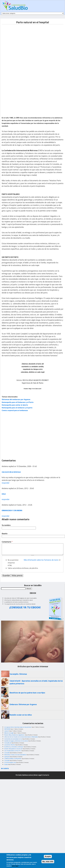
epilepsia (7, 757)
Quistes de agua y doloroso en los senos (16, 741)
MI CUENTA (5, 768)
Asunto (5, 534)
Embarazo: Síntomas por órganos (23, 704)
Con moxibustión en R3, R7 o (13, 751)
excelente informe (10, 745)
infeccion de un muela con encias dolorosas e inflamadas (21, 737)
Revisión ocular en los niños (21, 715)
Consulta (7, 753)
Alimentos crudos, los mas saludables (15, 755)
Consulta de (8, 743)
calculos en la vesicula (11, 472)
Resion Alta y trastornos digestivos (15, 735)
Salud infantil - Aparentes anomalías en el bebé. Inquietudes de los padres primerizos (36, 682)
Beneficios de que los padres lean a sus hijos (27, 693)
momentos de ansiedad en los (13, 739)
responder (6, 483)
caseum (7, 731)
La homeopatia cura (10, 762)
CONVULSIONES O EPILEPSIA (13, 759)
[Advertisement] (22, 46)
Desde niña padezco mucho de (13, 749)
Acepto (48, 856)
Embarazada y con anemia (12, 510)
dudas (6, 764)
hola (4, 494)
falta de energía (9, 733)
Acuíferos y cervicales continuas (14, 747)
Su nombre (6, 525)
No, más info (48, 862)
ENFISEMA (7, 729)
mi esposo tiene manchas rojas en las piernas (18, 727)
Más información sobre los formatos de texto (41, 560)
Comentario (7, 542)
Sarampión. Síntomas (18, 674)
